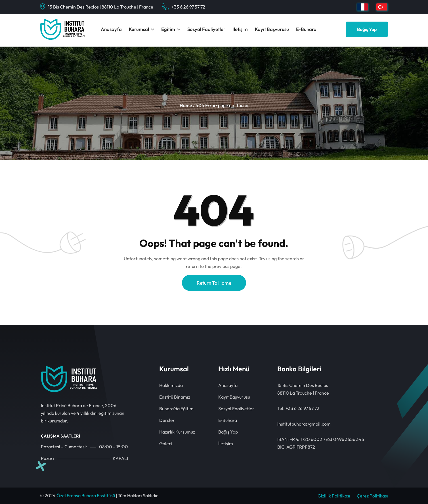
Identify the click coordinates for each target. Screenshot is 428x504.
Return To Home (214, 283)
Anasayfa (111, 29)
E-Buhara (306, 29)
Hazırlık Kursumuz (177, 432)
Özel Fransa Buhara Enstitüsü (86, 495)
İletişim (240, 29)
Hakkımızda (171, 385)
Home (186, 105)
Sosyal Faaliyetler (206, 29)
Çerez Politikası (372, 496)
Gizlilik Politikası (334, 496)
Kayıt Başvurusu (272, 29)
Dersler (167, 420)
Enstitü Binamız (175, 397)
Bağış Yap (367, 29)
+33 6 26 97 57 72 (188, 7)
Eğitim (168, 29)
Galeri (166, 443)
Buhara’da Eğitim (176, 409)
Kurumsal (139, 29)
